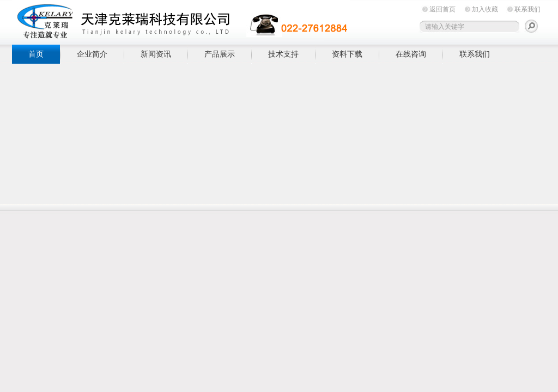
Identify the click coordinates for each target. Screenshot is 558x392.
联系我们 (527, 9)
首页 (36, 54)
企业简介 (92, 54)
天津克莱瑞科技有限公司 (181, 20)
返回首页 (442, 9)
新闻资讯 (156, 54)
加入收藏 (485, 9)
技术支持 (283, 54)
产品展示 (220, 54)
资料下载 (347, 54)
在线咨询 (411, 54)
